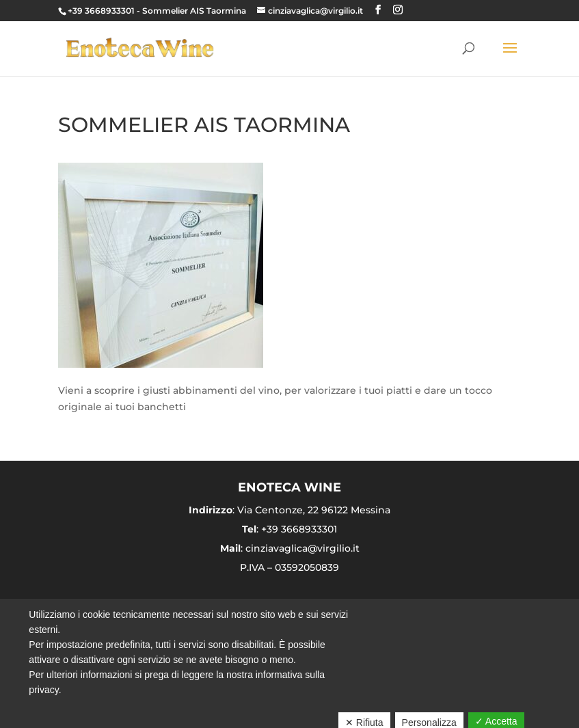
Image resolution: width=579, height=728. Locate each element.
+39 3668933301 (101, 11)
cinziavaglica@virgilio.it (302, 548)
